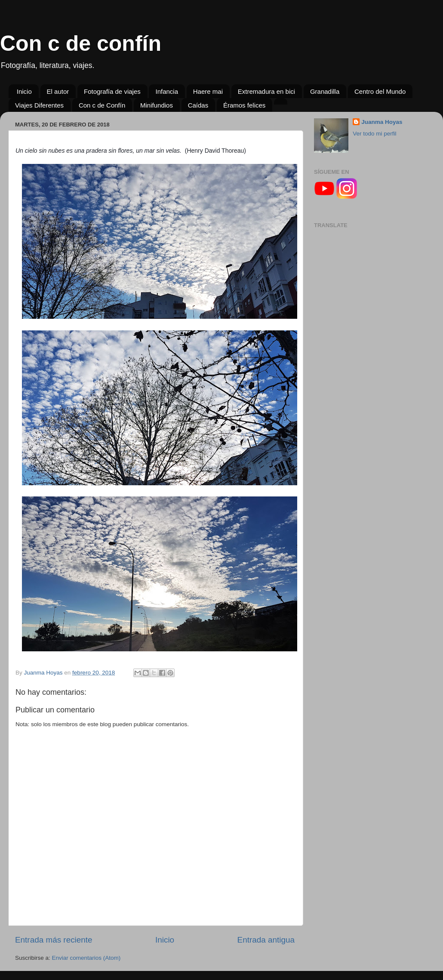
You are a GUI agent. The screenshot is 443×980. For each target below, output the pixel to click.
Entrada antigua (266, 940)
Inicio (24, 91)
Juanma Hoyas (382, 122)
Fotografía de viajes (112, 91)
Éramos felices (244, 105)
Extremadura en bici (266, 91)
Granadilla (325, 91)
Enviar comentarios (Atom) (86, 958)
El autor (58, 91)
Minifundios (157, 105)
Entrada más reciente (54, 940)
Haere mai (208, 91)
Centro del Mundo (380, 91)
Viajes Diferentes (39, 105)
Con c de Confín (102, 105)
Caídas (198, 105)
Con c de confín (81, 43)
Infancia (167, 91)
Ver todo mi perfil (374, 134)
